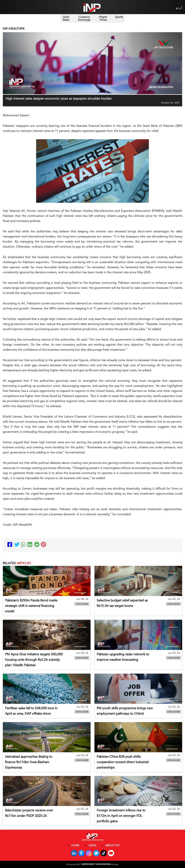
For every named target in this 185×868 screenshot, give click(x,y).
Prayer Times (103, 18)
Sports (119, 17)
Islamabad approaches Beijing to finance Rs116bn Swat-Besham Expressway (29, 762)
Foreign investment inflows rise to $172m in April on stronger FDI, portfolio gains (121, 816)
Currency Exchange (84, 18)
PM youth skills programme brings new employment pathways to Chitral (125, 711)
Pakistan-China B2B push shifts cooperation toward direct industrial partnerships (123, 762)
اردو (179, 8)
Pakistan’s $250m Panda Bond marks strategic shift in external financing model (31, 606)
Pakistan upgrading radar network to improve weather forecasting (123, 657)
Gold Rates (66, 18)
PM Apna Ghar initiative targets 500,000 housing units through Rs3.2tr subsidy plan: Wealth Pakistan (34, 660)
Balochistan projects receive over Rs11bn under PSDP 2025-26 (29, 813)
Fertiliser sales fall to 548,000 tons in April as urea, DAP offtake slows (31, 711)
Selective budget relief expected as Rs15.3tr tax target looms (122, 603)
